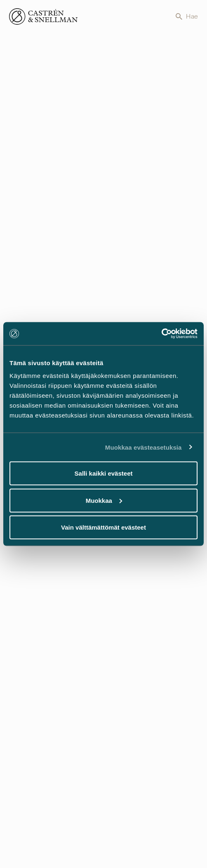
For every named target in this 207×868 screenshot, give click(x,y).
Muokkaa (104, 500)
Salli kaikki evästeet (104, 473)
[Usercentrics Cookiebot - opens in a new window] (161, 334)
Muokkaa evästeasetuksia (143, 447)
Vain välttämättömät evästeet (103, 527)
